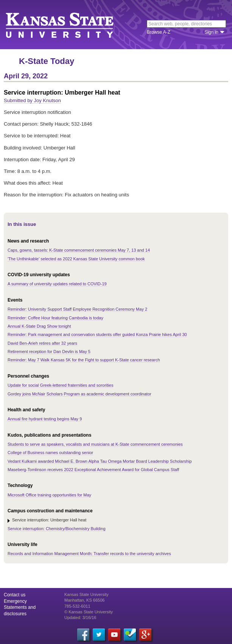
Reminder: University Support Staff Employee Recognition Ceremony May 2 (77, 309)
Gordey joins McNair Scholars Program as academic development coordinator (79, 394)
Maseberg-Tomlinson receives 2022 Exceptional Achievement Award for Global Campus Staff (93, 470)
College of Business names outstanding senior (50, 453)
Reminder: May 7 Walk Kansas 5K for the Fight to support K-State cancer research (84, 360)
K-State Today (47, 61)
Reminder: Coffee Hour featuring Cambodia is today (55, 318)
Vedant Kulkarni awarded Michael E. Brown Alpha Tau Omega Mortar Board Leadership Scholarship (100, 461)
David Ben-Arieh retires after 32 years (42, 343)
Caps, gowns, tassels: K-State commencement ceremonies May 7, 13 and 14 (79, 250)
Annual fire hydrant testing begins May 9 (45, 419)
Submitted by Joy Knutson (32, 100)
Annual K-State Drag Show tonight (39, 326)
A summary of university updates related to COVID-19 (57, 284)
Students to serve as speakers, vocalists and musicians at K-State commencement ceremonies (95, 444)
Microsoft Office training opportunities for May (49, 495)
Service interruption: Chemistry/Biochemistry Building (57, 529)
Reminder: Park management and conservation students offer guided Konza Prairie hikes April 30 (97, 334)
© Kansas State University (89, 612)
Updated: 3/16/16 (80, 618)
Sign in (211, 32)
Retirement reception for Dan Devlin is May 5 (49, 352)
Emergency (15, 601)
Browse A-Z (159, 32)
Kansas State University (69, 25)
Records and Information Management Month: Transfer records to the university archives (89, 554)
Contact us (15, 595)
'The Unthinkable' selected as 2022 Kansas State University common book (76, 259)
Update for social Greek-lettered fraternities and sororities (60, 385)
